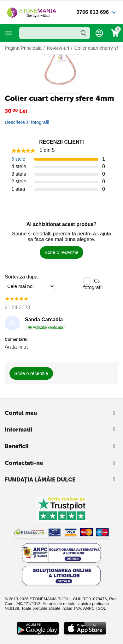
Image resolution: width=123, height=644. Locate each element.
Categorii (9, 33)
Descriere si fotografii (27, 122)
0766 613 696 (92, 12)
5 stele (18, 159)
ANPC (89, 608)
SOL (102, 608)
